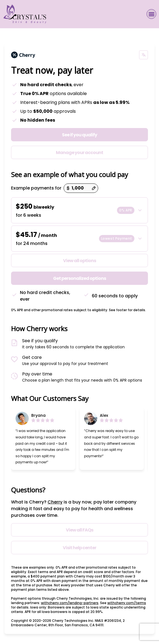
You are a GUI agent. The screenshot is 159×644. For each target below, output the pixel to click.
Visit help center (79, 548)
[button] (151, 14)
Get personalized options (79, 278)
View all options (79, 261)
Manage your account (79, 153)
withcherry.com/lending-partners (70, 603)
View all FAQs (79, 530)
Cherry (55, 502)
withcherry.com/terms (127, 603)
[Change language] (144, 55)
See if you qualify (79, 135)
